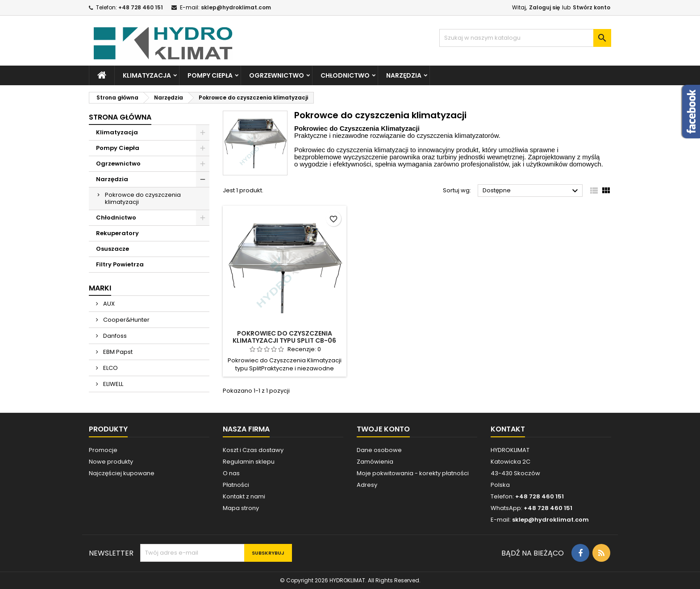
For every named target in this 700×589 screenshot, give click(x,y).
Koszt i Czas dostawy (253, 450)
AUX (108, 304)
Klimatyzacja (147, 75)
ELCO (110, 368)
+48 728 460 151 (141, 7)
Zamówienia (375, 462)
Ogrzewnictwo (277, 75)
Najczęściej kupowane (122, 473)
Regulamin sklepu (249, 462)
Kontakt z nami (244, 496)
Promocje (103, 450)
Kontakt (508, 429)
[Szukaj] (525, 38)
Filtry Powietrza (120, 264)
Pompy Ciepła (210, 75)
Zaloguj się (544, 7)
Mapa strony (241, 508)
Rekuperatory (117, 233)
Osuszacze (112, 249)
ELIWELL (112, 384)
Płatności (236, 485)
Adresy (367, 485)
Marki (100, 288)
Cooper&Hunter (126, 320)
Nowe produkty (111, 462)
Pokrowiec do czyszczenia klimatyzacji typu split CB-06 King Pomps (284, 340)
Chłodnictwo (345, 75)
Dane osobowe (379, 450)
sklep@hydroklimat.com (236, 7)
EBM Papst (117, 352)
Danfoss (114, 336)
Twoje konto (383, 429)
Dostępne (531, 191)
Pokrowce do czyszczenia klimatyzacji (143, 198)
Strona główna (120, 117)
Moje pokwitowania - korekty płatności (413, 473)
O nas (231, 473)
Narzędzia (404, 75)
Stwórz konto (592, 7)
